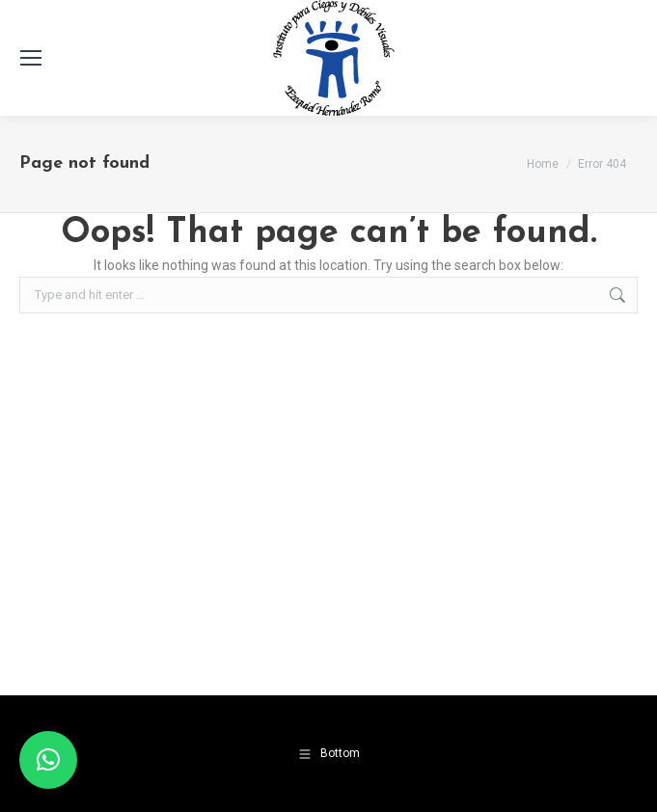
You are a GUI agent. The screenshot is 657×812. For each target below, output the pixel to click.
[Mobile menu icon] (31, 58)
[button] (48, 760)
